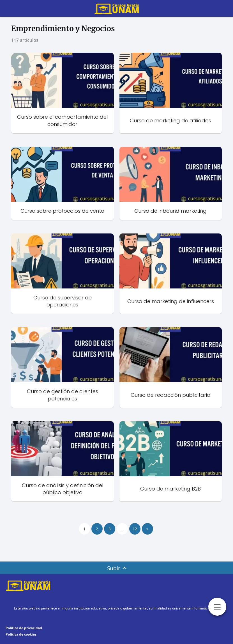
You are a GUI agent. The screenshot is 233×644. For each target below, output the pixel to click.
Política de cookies (21, 634)
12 (135, 529)
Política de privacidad (24, 628)
